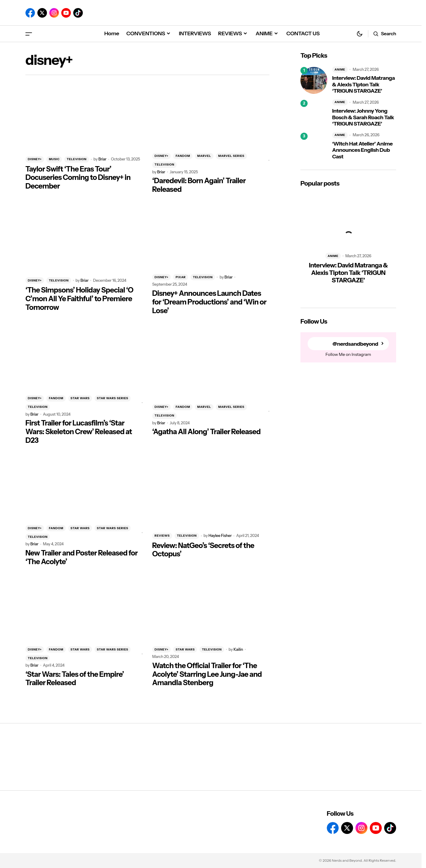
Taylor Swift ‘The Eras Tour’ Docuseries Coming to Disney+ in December (78, 178)
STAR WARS (80, 398)
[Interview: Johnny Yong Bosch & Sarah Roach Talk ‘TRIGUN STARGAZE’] (314, 113)
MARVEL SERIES (231, 156)
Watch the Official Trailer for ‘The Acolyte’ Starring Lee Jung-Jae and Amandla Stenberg (207, 674)
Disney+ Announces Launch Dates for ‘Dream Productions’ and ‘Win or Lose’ (209, 302)
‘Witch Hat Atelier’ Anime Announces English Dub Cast (362, 150)
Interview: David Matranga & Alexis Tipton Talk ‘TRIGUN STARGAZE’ (364, 85)
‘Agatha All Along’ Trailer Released (206, 432)
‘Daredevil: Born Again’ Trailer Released (199, 185)
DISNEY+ (35, 159)
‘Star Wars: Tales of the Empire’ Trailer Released (75, 679)
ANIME (340, 69)
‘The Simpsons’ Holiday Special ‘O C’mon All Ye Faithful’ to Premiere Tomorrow (79, 299)
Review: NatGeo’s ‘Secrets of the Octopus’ (203, 550)
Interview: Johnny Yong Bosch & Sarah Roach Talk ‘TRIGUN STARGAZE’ (363, 117)
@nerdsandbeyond (355, 344)
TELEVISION (77, 159)
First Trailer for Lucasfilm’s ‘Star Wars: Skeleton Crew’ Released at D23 (79, 432)
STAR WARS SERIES (113, 398)
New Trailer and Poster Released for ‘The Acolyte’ (81, 557)
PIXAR (181, 277)
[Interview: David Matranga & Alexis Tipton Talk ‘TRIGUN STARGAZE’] (314, 80)
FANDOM (183, 156)
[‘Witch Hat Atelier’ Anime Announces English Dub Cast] (314, 146)
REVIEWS (162, 536)
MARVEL (204, 156)
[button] (29, 34)
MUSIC (54, 159)
